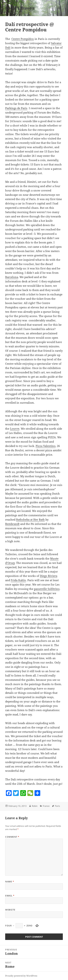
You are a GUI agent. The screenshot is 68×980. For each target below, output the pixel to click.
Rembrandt (12, 524)
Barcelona (12, 277)
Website (10, 910)
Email (10, 896)
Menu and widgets (59, 12)
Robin (35, 806)
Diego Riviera (49, 576)
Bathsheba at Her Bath (30, 520)
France (46, 806)
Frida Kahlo (18, 580)
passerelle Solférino (47, 589)
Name (10, 882)
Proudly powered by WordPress (21, 976)
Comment (12, 837)
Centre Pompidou (23, 39)
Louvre (15, 429)
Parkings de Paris (16, 108)
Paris (57, 806)
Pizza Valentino (46, 446)
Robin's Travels (20, 8)
